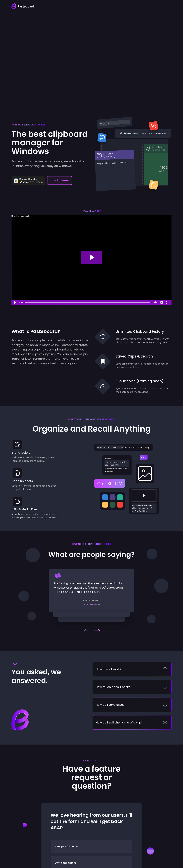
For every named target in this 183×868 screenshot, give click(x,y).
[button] (86, 631)
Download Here (60, 180)
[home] (23, 6)
